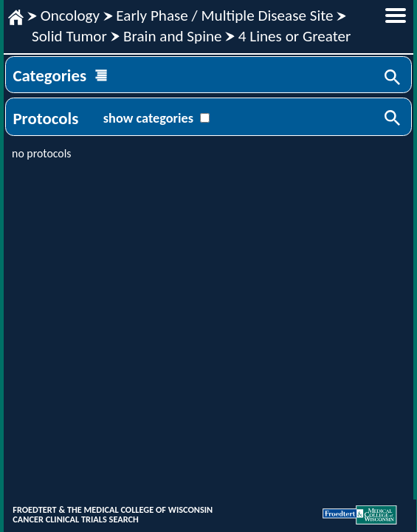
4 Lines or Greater (295, 36)
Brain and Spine (173, 36)
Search (393, 78)
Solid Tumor (69, 36)
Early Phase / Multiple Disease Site (224, 16)
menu (396, 16)
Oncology (70, 16)
